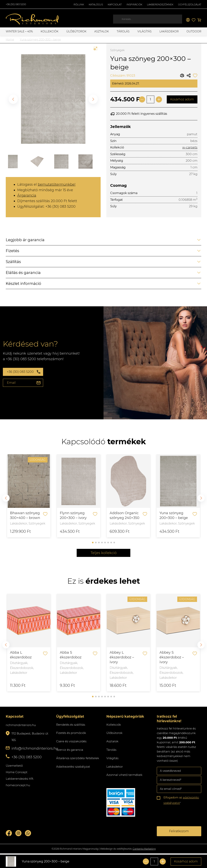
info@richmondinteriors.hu (35, 748)
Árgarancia (27, 195)
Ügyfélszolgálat (190, 5)
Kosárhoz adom (182, 99)
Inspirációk (134, 5)
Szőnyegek (117, 50)
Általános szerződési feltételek (78, 758)
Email (11, 383)
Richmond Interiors (33, 19)
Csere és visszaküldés (71, 741)
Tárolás (123, 31)
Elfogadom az (181, 800)
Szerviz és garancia (70, 750)
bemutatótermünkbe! (57, 184)
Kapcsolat (115, 5)
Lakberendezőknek (160, 5)
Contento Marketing (144, 849)
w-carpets (190, 147)
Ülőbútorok (76, 31)
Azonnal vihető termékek (124, 775)
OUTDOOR (194, 31)
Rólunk (79, 5)
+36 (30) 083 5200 (16, 4)
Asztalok (102, 31)
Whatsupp (28, 833)
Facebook (9, 833)
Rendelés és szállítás (71, 725)
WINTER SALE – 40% (19, 31)
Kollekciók (50, 31)
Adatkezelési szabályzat (73, 767)
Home (10, 39)
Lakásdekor (169, 31)
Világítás (145, 31)
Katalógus (96, 5)
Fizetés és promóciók (71, 733)
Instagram (18, 833)
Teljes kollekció (104, 553)
